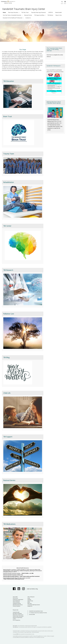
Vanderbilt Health (16, 612)
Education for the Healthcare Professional (13, 18)
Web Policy (30, 603)
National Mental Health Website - (11, 576)
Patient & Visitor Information (18, 616)
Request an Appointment (18, 618)
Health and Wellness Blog (32, 589)
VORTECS (51, 12)
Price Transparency (16, 620)
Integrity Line (30, 606)
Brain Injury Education (13, 12)
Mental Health (58, 12)
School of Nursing (16, 602)
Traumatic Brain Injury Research (38, 12)
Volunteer (29, 600)
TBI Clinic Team (25, 12)
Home (4, 12)
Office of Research (31, 597)
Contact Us (28, 18)
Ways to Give (59, 15)
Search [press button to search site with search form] (62, 2)
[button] (19, 13)
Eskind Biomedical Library (18, 605)
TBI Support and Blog (39, 15)
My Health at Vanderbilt (17, 614)
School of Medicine (16, 601)
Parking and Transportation (18, 600)
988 (33, 573)
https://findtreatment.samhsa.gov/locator (14, 579)
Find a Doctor (15, 598)
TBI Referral (50, 15)
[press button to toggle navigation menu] (65, 3)
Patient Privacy (30, 601)
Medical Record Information (18, 615)
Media (29, 602)
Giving (29, 598)
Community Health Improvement (34, 605)
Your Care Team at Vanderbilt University (12, 15)
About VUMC (15, 597)
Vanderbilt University (17, 603)
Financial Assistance (17, 606)
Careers (14, 619)
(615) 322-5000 (32, 614)
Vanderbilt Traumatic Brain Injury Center (24, 9)
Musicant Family (28, 15)
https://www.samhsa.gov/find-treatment (30, 576)
